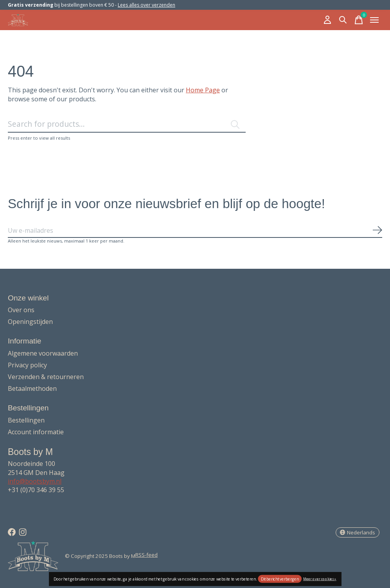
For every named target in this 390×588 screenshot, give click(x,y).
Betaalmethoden (32, 388)
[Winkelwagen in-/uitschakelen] (359, 20)
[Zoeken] (127, 124)
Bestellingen (26, 420)
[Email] (195, 231)
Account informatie (36, 432)
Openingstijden (30, 322)
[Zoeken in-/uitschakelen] (343, 20)
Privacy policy (27, 365)
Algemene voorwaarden (43, 353)
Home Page (203, 90)
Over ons (21, 310)
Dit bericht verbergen (280, 579)
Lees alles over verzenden (146, 5)
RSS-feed (146, 555)
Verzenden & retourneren (46, 377)
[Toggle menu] (374, 20)
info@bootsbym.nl (35, 481)
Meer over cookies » (320, 578)
